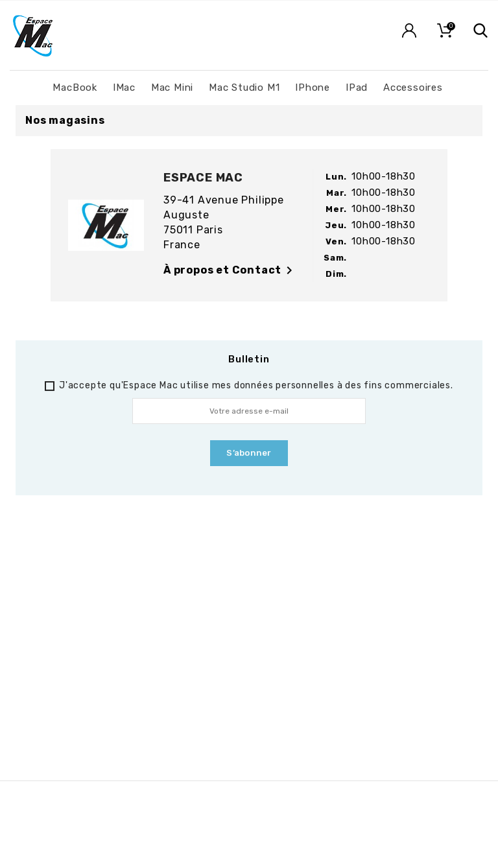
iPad (357, 88)
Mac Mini (172, 88)
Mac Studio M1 (244, 88)
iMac (124, 88)
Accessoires (413, 88)
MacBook (75, 88)
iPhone (313, 88)
